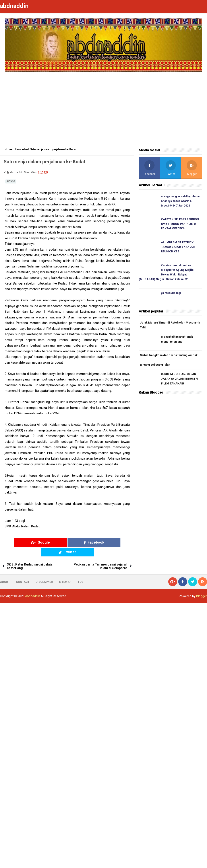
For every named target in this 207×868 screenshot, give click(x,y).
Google (34, 542)
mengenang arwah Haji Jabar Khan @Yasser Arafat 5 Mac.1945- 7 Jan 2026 (182, 201)
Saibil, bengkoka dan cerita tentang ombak (170, 356)
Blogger (202, 586)
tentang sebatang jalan (156, 366)
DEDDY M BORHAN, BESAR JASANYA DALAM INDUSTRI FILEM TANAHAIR (180, 380)
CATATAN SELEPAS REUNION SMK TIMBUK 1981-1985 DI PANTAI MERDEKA (180, 224)
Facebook (67, 542)
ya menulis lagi (172, 294)
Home (9, 149)
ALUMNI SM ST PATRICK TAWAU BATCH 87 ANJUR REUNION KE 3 (178, 248)
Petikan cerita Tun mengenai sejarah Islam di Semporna (101, 556)
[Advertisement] (104, 105)
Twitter (101, 542)
